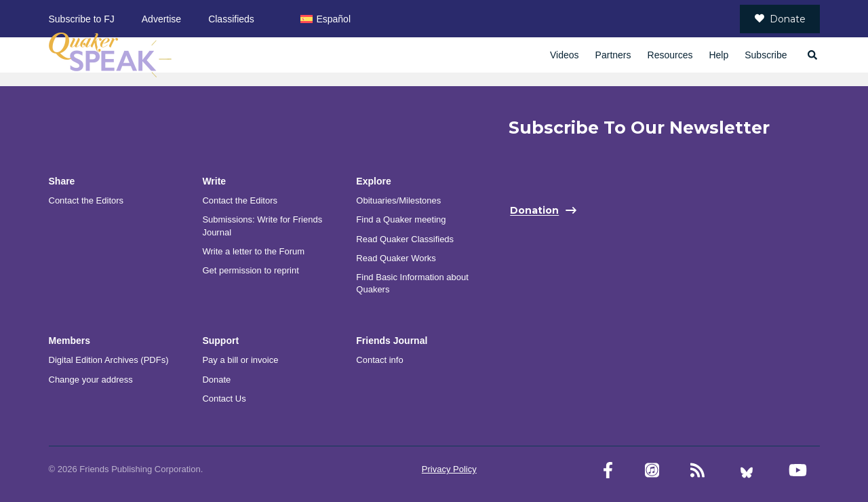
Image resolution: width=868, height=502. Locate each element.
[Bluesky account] (747, 470)
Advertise (161, 19)
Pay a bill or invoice (240, 360)
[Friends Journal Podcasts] (652, 470)
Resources (670, 55)
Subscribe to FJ (82, 19)
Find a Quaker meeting (401, 219)
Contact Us (224, 399)
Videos (565, 55)
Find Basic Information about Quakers (412, 283)
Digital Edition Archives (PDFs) (109, 360)
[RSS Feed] (697, 470)
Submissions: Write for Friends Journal (262, 226)
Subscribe (766, 55)
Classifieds (231, 19)
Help (718, 55)
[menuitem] (325, 19)
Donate (780, 19)
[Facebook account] (608, 470)
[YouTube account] (798, 470)
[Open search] (812, 55)
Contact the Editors (86, 200)
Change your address (91, 380)
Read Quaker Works (396, 258)
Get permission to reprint (250, 270)
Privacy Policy (449, 469)
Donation (534, 211)
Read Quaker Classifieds (405, 239)
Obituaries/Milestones (398, 200)
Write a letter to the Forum (253, 251)
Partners (613, 55)
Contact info (379, 360)
